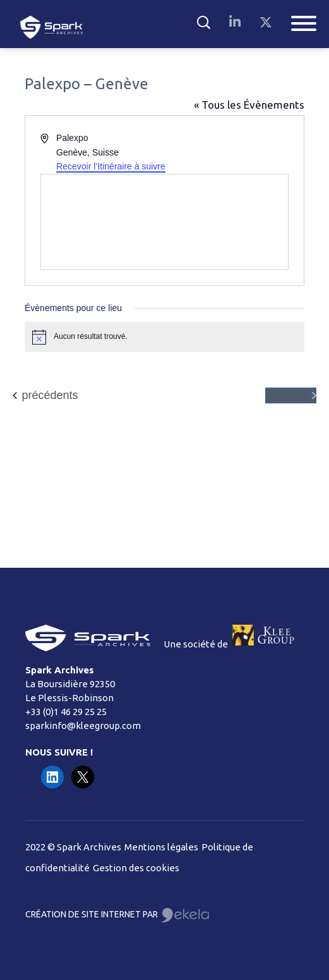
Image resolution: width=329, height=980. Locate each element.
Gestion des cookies (136, 868)
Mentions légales (161, 847)
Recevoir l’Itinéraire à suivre (111, 166)
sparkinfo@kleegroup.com (83, 726)
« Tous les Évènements (249, 105)
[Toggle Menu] (304, 23)
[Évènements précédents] (45, 395)
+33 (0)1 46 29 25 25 (66, 712)
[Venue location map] (164, 222)
